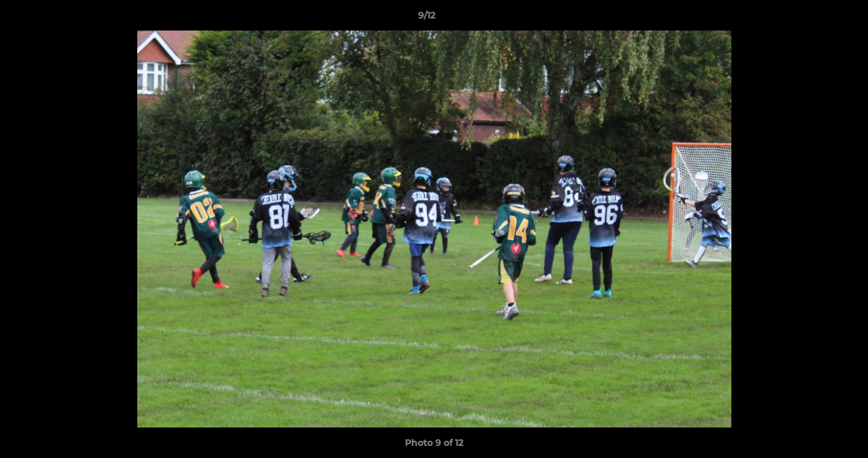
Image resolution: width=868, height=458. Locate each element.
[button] (815, 18)
